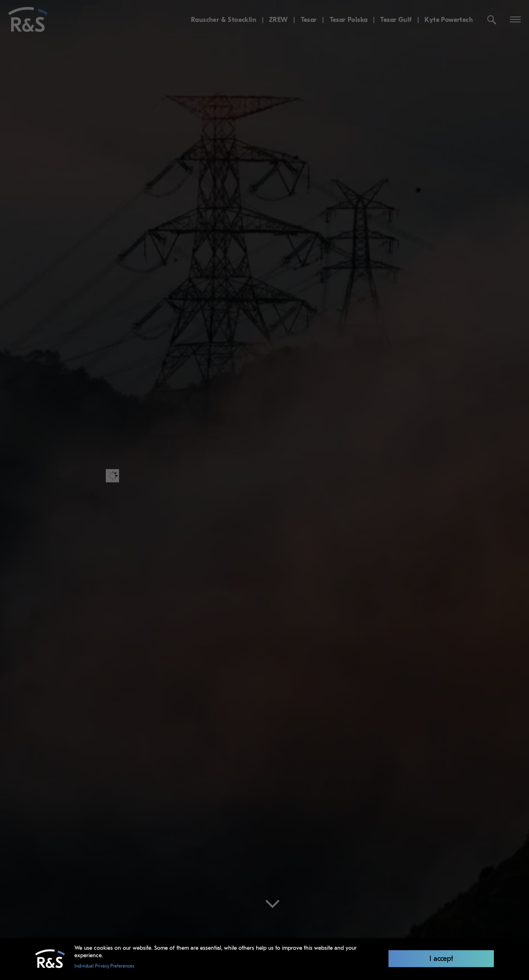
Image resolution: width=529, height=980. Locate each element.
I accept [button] (441, 957)
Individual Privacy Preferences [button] (104, 966)
